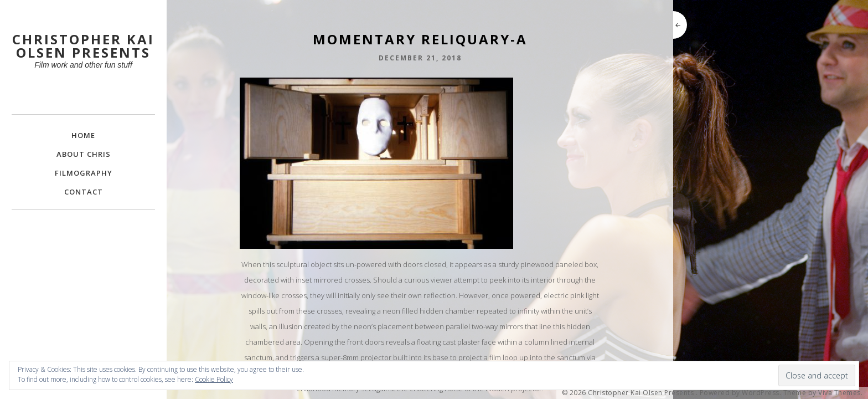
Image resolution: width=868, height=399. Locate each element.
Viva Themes (839, 393)
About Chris (84, 154)
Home (83, 135)
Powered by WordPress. (741, 393)
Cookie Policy (214, 379)
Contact (84, 192)
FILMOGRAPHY (84, 173)
